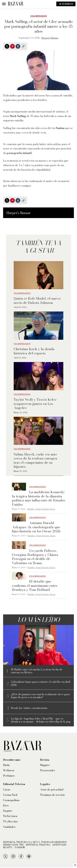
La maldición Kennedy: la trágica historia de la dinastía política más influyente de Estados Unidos (38, 498)
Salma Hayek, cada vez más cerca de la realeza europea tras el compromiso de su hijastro (35, 460)
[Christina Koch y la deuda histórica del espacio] (38, 326)
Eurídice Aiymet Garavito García (41, 509)
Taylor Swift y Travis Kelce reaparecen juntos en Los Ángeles (35, 404)
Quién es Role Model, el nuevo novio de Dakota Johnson (37, 300)
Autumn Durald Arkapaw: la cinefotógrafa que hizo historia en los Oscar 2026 (36, 527)
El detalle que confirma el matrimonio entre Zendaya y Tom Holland (35, 585)
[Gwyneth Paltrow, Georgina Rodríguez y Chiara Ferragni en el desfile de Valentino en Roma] (19, 545)
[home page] (16, 4)
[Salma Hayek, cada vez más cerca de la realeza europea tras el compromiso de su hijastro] (38, 431)
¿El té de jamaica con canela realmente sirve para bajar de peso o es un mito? (40, 696)
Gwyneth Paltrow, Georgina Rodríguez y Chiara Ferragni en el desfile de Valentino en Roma (35, 557)
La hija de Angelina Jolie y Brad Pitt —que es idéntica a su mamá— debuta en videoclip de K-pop (41, 720)
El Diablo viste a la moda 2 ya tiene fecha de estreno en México (37, 671)
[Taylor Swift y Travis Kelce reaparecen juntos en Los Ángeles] (38, 376)
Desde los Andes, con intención (29, 708)
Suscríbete (66, 4)
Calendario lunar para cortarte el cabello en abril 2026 (41, 683)
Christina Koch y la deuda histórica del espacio (34, 351)
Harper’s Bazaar (50, 38)
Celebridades (39, 16)
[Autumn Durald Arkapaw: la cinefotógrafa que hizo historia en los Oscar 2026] (19, 517)
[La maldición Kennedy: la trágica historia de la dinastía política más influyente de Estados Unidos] (19, 487)
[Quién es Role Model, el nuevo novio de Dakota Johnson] (38, 275)
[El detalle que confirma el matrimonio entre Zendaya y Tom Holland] (19, 576)
